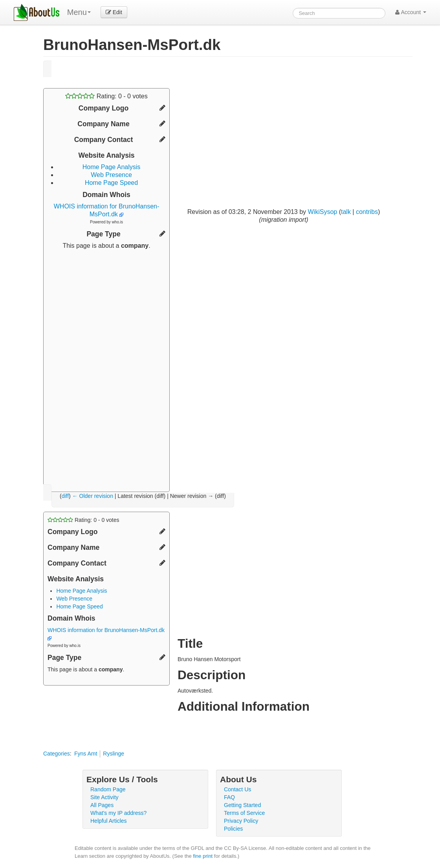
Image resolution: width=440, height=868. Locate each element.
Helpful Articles (109, 821)
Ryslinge (114, 754)
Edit (114, 12)
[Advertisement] (106, 368)
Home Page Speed (111, 183)
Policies (233, 829)
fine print (203, 856)
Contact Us (237, 789)
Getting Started (242, 805)
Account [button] (411, 12)
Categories (57, 754)
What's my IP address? (118, 813)
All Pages (102, 805)
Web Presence (111, 175)
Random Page (108, 789)
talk (346, 212)
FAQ (229, 797)
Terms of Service (244, 813)
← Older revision (93, 496)
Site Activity (104, 797)
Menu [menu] (79, 12)
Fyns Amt (86, 754)
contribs (367, 212)
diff (65, 496)
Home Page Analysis (112, 167)
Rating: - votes (106, 96)
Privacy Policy (241, 821)
